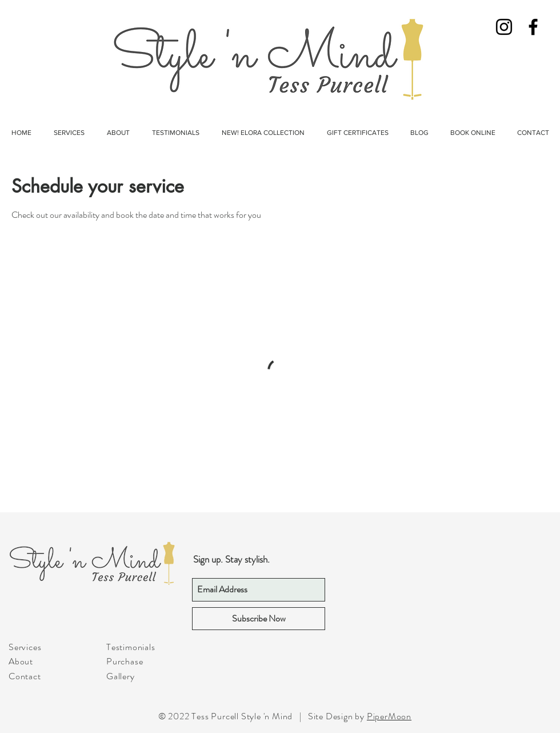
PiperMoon (389, 716)
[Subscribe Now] (259, 619)
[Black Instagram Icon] (504, 27)
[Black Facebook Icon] (533, 27)
